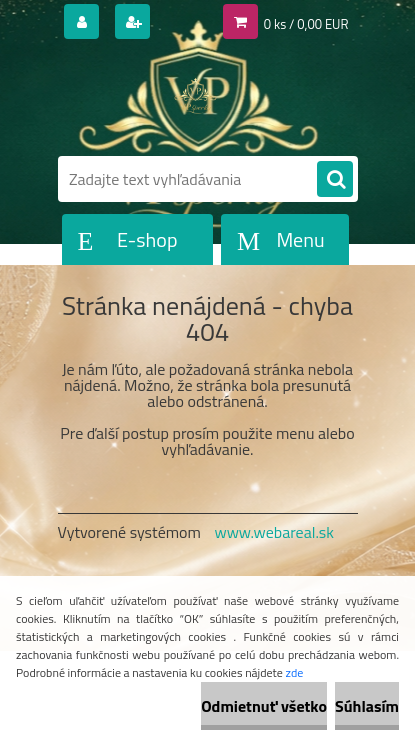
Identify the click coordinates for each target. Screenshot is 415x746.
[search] (335, 180)
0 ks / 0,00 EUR (306, 24)
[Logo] (195, 98)
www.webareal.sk (274, 532)
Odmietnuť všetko (264, 706)
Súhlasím (367, 706)
